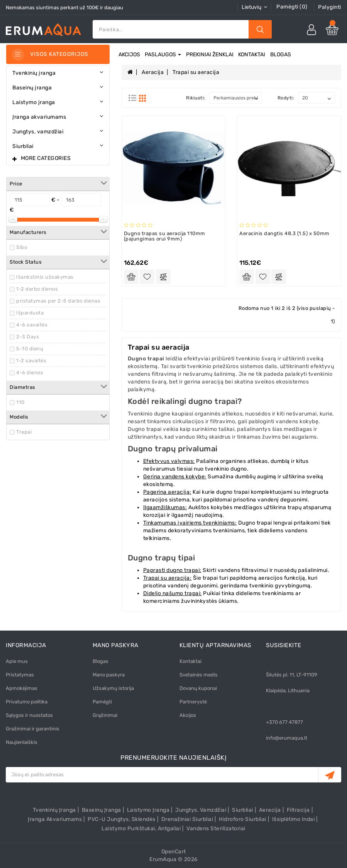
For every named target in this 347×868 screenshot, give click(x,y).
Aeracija (153, 72)
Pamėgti (102, 702)
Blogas (281, 55)
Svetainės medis (199, 675)
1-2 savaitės (31, 361)
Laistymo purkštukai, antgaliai (141, 828)
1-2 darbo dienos (37, 289)
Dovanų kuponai (198, 688)
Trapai (24, 432)
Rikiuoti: (196, 98)
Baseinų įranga (102, 810)
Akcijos (129, 55)
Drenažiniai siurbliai (187, 819)
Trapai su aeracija (196, 72)
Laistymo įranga (148, 810)
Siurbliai (243, 810)
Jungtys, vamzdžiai (201, 810)
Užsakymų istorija (113, 688)
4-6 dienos (30, 373)
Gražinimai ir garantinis (33, 729)
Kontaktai (252, 55)
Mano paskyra (109, 675)
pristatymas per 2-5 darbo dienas (58, 301)
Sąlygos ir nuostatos (29, 715)
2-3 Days (28, 337)
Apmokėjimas (22, 688)
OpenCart (174, 852)
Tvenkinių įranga (54, 810)
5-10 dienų (30, 349)
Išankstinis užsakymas (45, 277)
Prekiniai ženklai (210, 55)
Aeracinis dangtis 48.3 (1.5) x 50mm (284, 233)
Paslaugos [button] (163, 55)
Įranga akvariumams (55, 819)
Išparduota (30, 313)
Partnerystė (193, 702)
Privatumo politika (27, 702)
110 (20, 402)
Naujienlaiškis (22, 742)
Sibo (22, 247)
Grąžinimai (105, 715)
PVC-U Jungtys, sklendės (122, 819)
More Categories (46, 158)
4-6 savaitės (32, 325)
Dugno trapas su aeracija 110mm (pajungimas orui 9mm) (165, 236)
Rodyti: (286, 98)
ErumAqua (163, 859)
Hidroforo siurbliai (243, 819)
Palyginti (330, 7)
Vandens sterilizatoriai (216, 828)
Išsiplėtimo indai (294, 819)
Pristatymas (20, 675)
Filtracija (298, 810)
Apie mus (17, 661)
